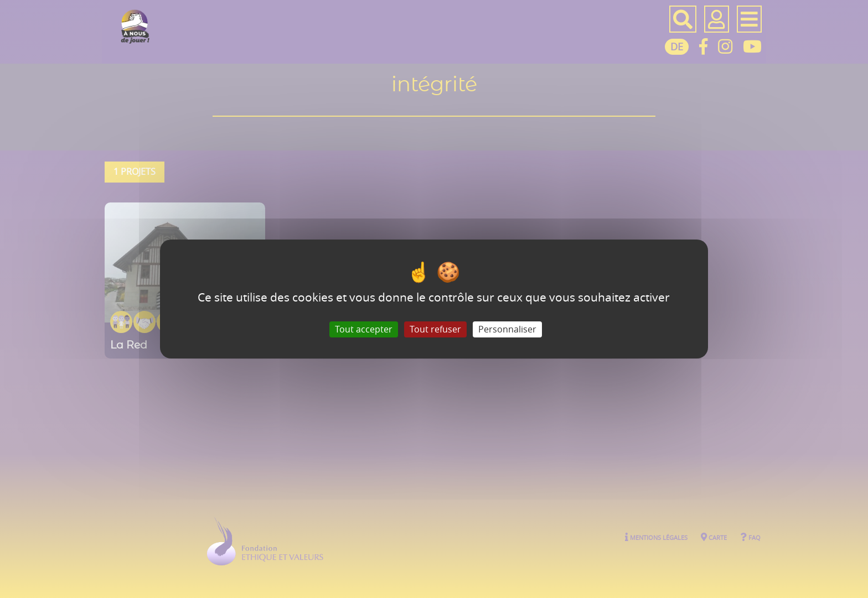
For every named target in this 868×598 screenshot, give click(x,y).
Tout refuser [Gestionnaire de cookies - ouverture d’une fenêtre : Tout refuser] (435, 329)
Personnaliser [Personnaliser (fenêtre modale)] (507, 329)
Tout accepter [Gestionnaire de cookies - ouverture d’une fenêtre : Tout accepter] (364, 329)
